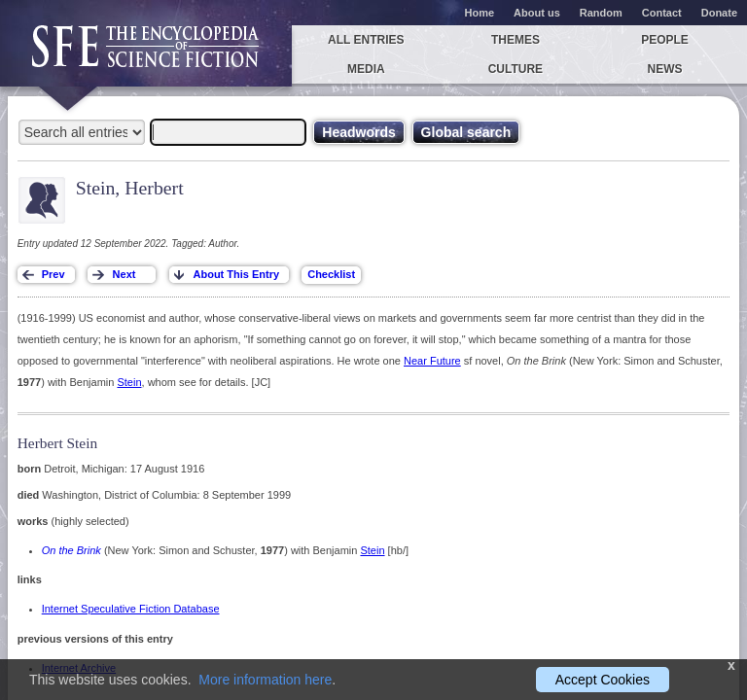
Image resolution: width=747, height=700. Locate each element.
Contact (662, 13)
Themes (516, 40)
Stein (129, 382)
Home (480, 13)
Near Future (432, 361)
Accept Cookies (603, 680)
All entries (366, 40)
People (665, 40)
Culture (516, 69)
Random (601, 13)
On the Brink (71, 550)
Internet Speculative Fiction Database (131, 609)
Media (366, 69)
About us (537, 13)
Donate (719, 13)
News (665, 69)
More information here (265, 680)
